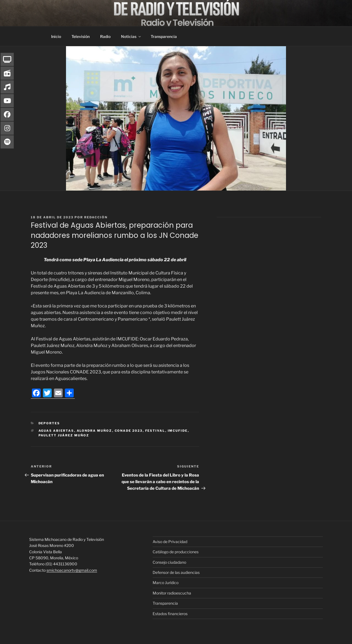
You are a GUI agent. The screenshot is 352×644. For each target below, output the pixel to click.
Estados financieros (170, 614)
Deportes (49, 423)
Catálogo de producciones (176, 552)
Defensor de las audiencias (176, 572)
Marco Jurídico (166, 583)
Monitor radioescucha (172, 593)
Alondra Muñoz (94, 431)
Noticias (131, 36)
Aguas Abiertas (56, 431)
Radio (105, 36)
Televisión (81, 36)
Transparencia (164, 36)
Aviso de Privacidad (170, 542)
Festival (155, 431)
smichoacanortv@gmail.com (72, 570)
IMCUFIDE (178, 431)
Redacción (96, 217)
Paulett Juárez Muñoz (64, 435)
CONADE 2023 (129, 431)
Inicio (56, 36)
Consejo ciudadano (169, 562)
